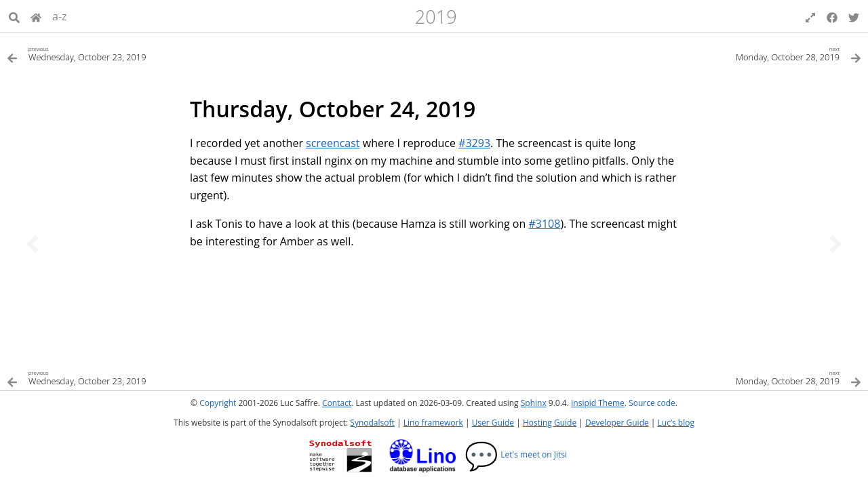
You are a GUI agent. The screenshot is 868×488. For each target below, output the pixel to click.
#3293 (474, 143)
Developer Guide (617, 423)
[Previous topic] (33, 244)
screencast (333, 143)
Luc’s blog (676, 423)
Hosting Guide (550, 423)
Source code (652, 403)
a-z (60, 16)
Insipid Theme (598, 403)
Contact (337, 403)
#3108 (544, 224)
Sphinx (534, 403)
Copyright (218, 403)
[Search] (14, 16)
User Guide (493, 423)
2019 (436, 17)
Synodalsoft (372, 423)
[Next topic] (835, 244)
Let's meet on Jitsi (516, 454)
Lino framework (433, 423)
